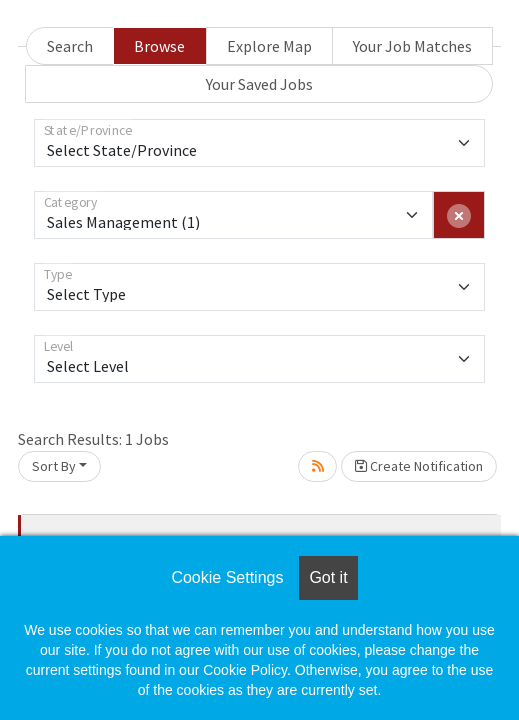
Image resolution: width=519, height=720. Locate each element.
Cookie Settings (227, 577)
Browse (159, 46)
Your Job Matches (412, 46)
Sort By (54, 466)
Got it (328, 577)
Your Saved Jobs (259, 84)
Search (70, 46)
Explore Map (269, 46)
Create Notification (419, 466)
